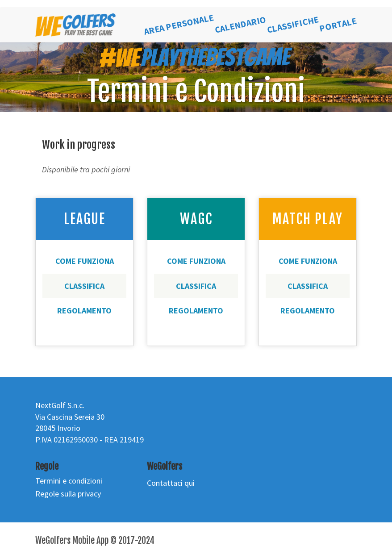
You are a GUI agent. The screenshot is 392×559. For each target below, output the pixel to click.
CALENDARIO (240, 25)
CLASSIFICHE (293, 25)
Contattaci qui (171, 483)
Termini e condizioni (69, 481)
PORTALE (338, 24)
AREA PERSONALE (179, 25)
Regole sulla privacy (68, 494)
